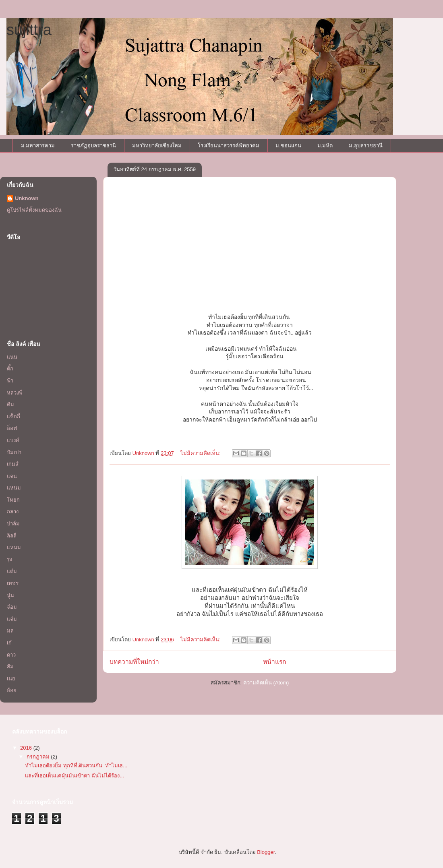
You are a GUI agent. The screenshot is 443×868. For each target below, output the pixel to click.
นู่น (10, 595)
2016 (27, 748)
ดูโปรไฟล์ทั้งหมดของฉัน (34, 210)
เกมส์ (13, 464)
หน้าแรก (274, 662)
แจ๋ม (12, 619)
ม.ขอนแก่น (288, 146)
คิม (10, 404)
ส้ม (10, 666)
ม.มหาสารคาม (38, 146)
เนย (11, 679)
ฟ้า (10, 381)
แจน (12, 476)
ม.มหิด (325, 146)
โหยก (13, 500)
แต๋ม (12, 571)
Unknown (27, 198)
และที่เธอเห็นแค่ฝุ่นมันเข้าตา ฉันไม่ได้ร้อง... (74, 776)
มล (10, 631)
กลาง (13, 512)
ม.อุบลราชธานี (366, 146)
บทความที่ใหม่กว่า (134, 662)
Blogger (266, 852)
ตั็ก (10, 369)
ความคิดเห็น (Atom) (266, 683)
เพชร (13, 583)
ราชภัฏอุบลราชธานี (93, 146)
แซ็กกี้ (13, 416)
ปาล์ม (13, 524)
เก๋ (9, 643)
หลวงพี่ (15, 393)
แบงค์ (13, 440)
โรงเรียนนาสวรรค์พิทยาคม (229, 146)
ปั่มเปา (14, 452)
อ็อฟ (12, 428)
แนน (12, 357)
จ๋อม (12, 607)
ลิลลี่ (12, 536)
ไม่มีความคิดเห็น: (201, 453)
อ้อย (12, 690)
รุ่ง (9, 559)
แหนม (14, 488)
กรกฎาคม (39, 757)
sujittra (29, 30)
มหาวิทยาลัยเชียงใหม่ (157, 146)
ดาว (11, 655)
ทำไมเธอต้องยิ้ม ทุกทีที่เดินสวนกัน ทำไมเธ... (76, 766)
